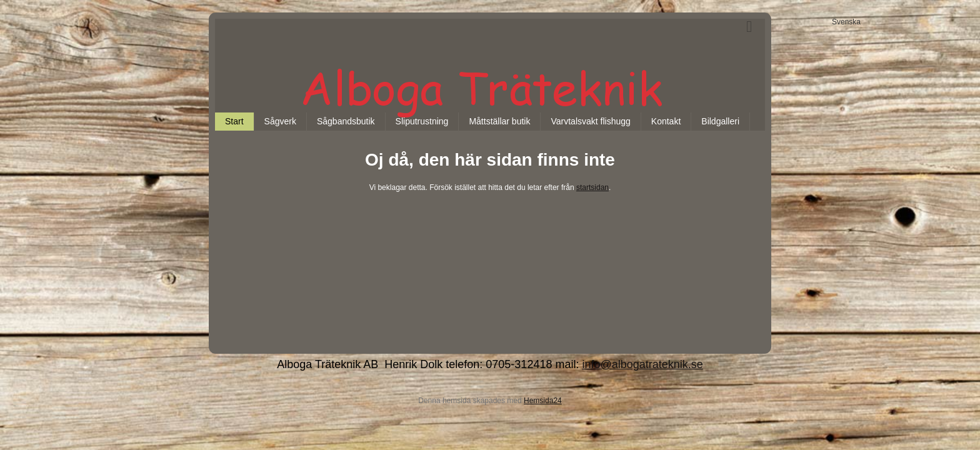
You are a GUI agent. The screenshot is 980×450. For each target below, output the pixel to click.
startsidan (592, 187)
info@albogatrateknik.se (642, 364)
